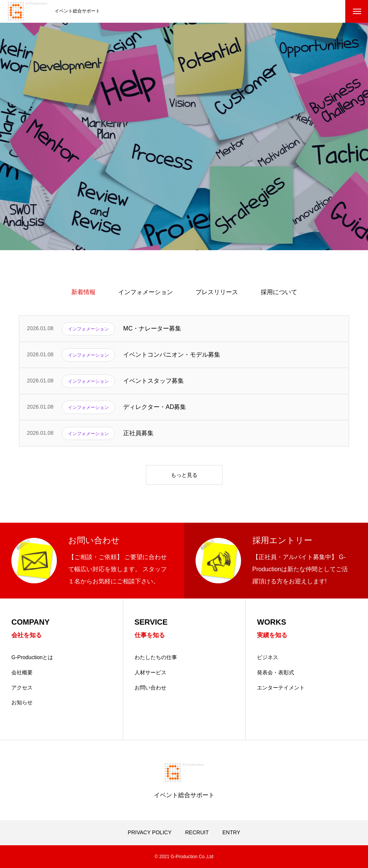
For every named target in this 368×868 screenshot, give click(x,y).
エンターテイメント (281, 688)
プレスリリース (217, 292)
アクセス (22, 688)
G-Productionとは (32, 657)
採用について (279, 292)
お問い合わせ (150, 688)
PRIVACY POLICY (150, 832)
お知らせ (22, 702)
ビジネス (268, 657)
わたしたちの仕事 (156, 657)
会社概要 (22, 672)
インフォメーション (146, 292)
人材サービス (150, 672)
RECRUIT (197, 832)
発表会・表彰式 (276, 672)
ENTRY (231, 832)
